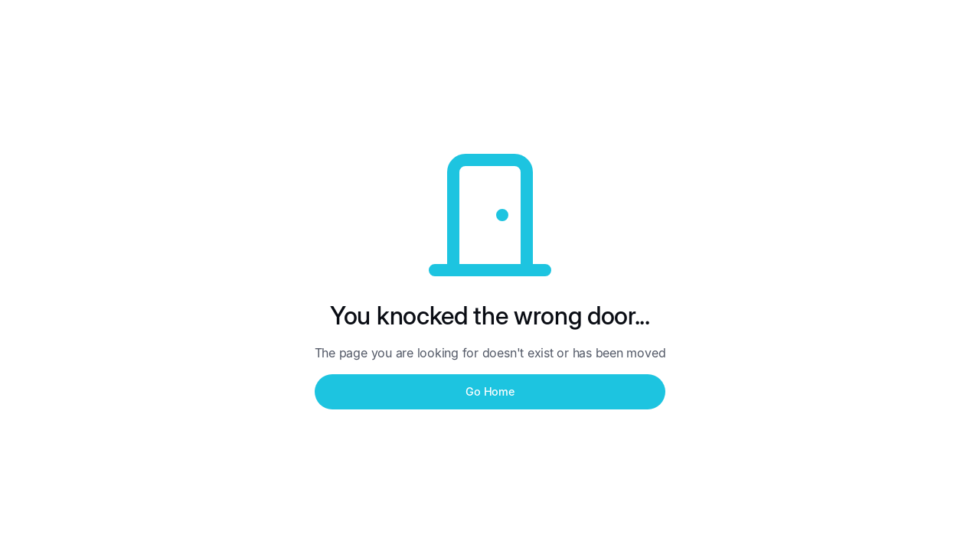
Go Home (490, 391)
